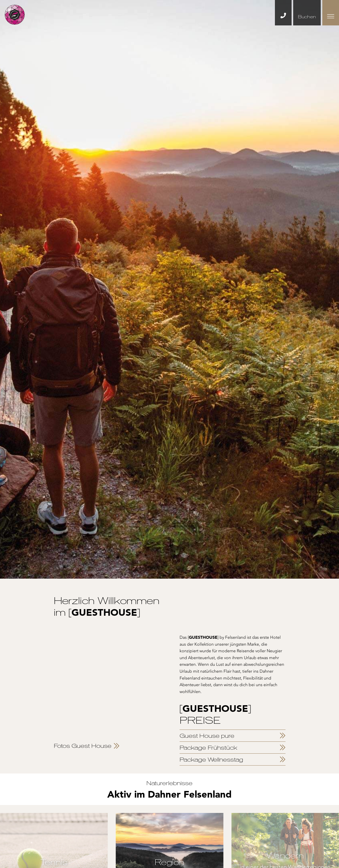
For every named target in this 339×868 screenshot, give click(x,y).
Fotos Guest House (83, 746)
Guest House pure (207, 736)
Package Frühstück (208, 748)
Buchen (307, 17)
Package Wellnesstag (211, 759)
